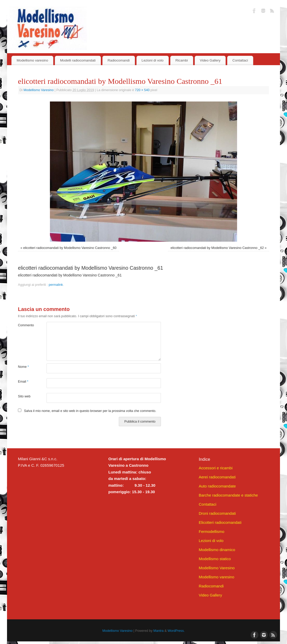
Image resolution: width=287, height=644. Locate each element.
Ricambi (182, 60)
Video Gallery (210, 60)
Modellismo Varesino (38, 90)
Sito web (24, 396)
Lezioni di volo (153, 60)
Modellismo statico (215, 559)
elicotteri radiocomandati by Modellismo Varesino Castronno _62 (217, 248)
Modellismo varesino (32, 60)
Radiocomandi (119, 60)
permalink (56, 285)
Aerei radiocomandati (217, 477)
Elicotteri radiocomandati (220, 522)
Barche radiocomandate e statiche (228, 495)
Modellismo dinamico (217, 550)
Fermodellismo (211, 531)
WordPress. (176, 631)
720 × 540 (142, 90)
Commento (25, 325)
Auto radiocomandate (217, 486)
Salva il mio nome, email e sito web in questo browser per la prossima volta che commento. (90, 411)
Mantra (158, 631)
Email (23, 382)
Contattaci (240, 60)
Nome (23, 367)
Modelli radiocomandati (78, 60)
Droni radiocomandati (217, 513)
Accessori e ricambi (216, 468)
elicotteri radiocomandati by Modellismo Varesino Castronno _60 (70, 248)
